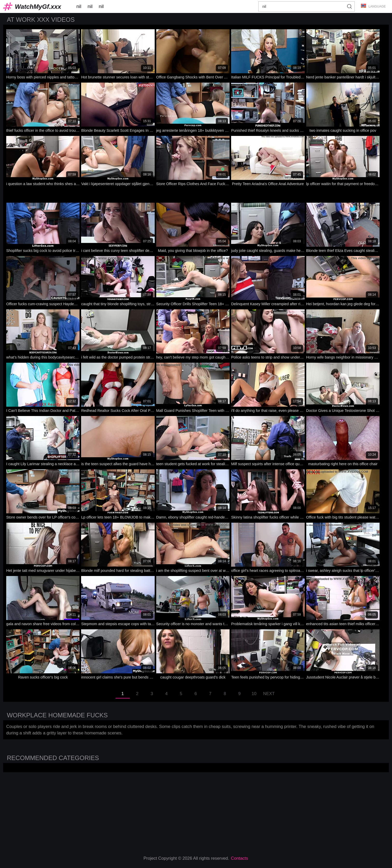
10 (254, 694)
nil (79, 6)
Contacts (239, 858)
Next (269, 694)
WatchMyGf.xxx (38, 7)
